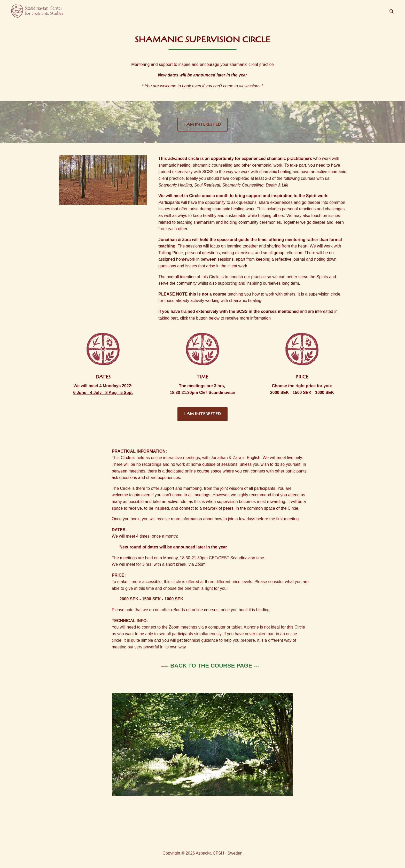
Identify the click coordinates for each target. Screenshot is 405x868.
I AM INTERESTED (202, 125)
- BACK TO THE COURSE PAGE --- (213, 666)
